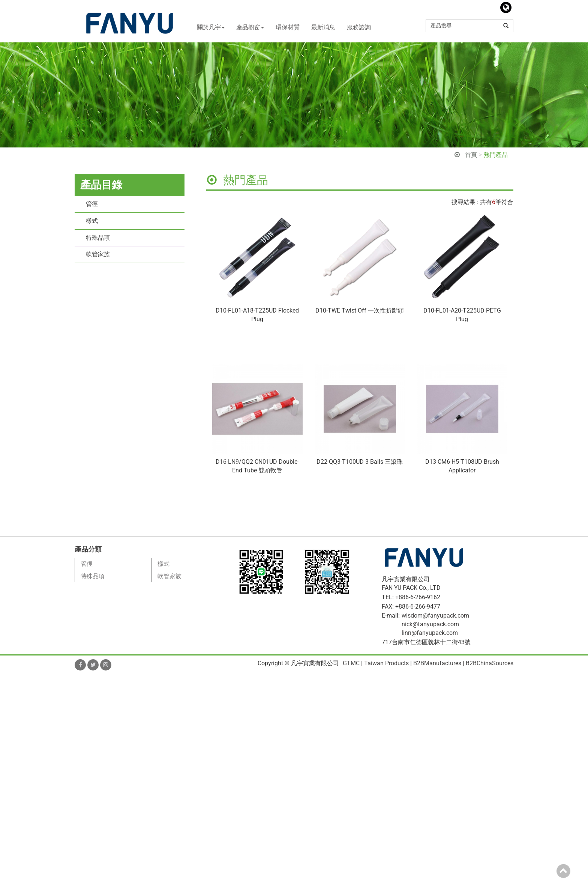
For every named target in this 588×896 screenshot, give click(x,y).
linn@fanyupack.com (430, 633)
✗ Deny (10, 704)
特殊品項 (98, 238)
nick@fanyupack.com (430, 624)
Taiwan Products (386, 663)
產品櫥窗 (250, 27)
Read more (17, 755)
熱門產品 (496, 155)
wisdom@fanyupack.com (435, 616)
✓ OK (214, 891)
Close (7, 678)
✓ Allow (10, 695)
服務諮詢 (359, 27)
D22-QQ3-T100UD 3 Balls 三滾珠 (360, 462)
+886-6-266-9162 (418, 597)
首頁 (471, 155)
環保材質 (288, 27)
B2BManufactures (437, 663)
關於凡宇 (211, 27)
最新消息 (323, 27)
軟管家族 (98, 254)
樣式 (92, 221)
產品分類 (88, 549)
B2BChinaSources (490, 663)
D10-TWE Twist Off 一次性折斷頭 (360, 310)
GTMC (351, 663)
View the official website (67, 755)
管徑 (92, 204)
